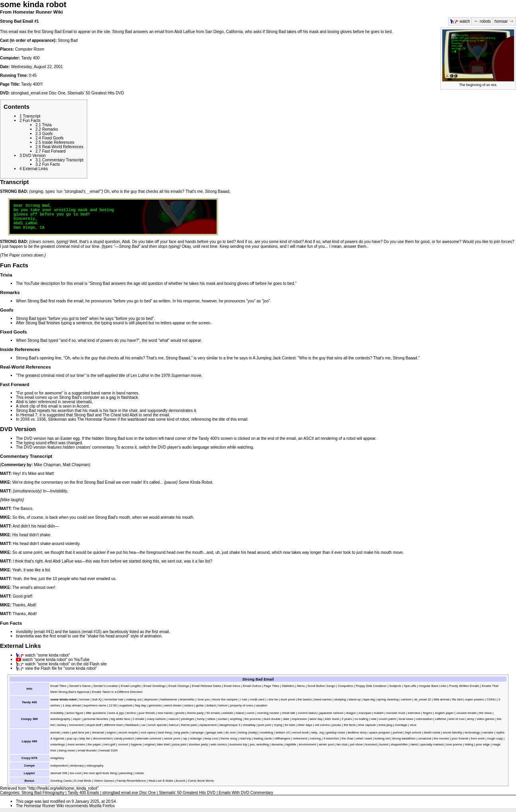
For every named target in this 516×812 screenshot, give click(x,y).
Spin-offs (410, 686)
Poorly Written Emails (464, 686)
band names (127, 393)
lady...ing (318, 733)
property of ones (241, 705)
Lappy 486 (29, 741)
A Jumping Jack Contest (274, 358)
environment (307, 744)
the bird (457, 699)
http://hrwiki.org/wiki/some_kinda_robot (63, 788)
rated (414, 744)
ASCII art (312, 438)
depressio (151, 699)
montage (401, 725)
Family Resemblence (131, 781)
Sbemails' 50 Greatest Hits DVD (96, 93)
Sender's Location (106, 686)
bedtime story (357, 733)
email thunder (87, 750)
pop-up (72, 738)
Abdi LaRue (184, 32)
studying (340, 699)
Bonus (29, 781)
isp (185, 738)
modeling (267, 733)
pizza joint (179, 744)
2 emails (138, 719)
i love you (203, 699)
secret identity (452, 733)
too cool (76, 773)
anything (236, 719)
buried (384, 744)
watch (465, 21)
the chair (130, 411)
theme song (229, 738)
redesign (196, 738)
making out (134, 699)
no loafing (361, 719)
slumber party (198, 744)
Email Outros (252, 686)
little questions (96, 713)
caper (77, 719)
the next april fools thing (100, 773)
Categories (10, 793)
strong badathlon (404, 738)
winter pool (326, 744)
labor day (316, 719)
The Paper (11, 255)
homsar (504, 21)
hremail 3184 (109, 750)
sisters (189, 705)
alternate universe (149, 738)
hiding (469, 744)
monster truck (396, 713)
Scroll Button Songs (321, 686)
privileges (188, 719)
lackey (62, 725)
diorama (277, 744)
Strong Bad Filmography (43, 793)
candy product (124, 738)
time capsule (367, 725)
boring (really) (248, 733)
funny (201, 719)
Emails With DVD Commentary (246, 793)
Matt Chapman (76, 465)
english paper (444, 713)
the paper (94, 744)
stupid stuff (94, 725)
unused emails (466, 713)
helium (223, 705)
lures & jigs (116, 713)
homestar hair (114, 699)
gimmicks (155, 705)
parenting (126, 773)
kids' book (332, 719)
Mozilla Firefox (102, 806)
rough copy (495, 738)
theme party (195, 713)
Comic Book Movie (201, 781)
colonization (424, 719)
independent (59, 766)
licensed (371, 744)
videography (95, 766)
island (240, 713)
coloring (315, 738)
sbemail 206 (59, 773)
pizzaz (337, 725)
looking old (382, 738)
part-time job (80, 733)
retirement (300, 738)
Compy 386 (29, 719)
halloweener (169, 699)
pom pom (265, 725)
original (150, 744)
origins (111, 733)
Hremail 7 (29, 415)
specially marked (432, 744)
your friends (147, 713)
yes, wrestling (259, 744)
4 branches (331, 738)
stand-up (355, 699)
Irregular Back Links (433, 686)
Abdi (20, 402)
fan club (342, 744)
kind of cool (457, 719)
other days (305, 725)
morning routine (268, 713)
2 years (347, 719)
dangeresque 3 (230, 725)
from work (478, 738)
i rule (243, 699)
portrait (398, 733)
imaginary (57, 758)
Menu (301, 686)
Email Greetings (154, 686)
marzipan (365, 713)
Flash (94, 664)
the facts (350, 725)
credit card (257, 699)
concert (123, 744)
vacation (261, 705)
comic (251, 713)
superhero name (95, 705)
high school (413, 733)
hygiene (137, 744)
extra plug (386, 725)
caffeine (441, 719)
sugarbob (126, 705)
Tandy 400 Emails (83, 793)
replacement (208, 725)
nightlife (291, 744)
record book (301, 733)
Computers (345, 686)
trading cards (263, 738)
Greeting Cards (61, 781)
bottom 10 (282, 733)
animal (55, 733)
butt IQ (97, 699)
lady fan (85, 738)
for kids (290, 725)
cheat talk (288, 713)
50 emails (213, 713)
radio (66, 733)
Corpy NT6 (29, 758)
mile (374, 719)
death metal (432, 733)
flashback (129, 397)
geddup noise (335, 733)
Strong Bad (68, 40)
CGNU (491, 699)
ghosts (180, 713)
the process (253, 719)
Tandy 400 (30, 58)
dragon (351, 713)
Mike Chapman (47, 465)
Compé (29, 766)
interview (414, 713)
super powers (474, 699)
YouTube (32, 283)
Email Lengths (131, 686)
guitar (200, 705)
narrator (488, 733)
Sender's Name (80, 686)
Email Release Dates (207, 686)
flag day (141, 705)
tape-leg (369, 699)
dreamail (98, 733)
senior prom (172, 738)
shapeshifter (399, 744)
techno (131, 713)
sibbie (211, 719)
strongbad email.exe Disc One (129, 793)
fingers (428, 713)
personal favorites (96, 719)
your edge (483, 744)
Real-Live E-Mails (161, 781)
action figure (75, 713)
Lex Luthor (140, 376)
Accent (83, 406)
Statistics (288, 686)
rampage (198, 733)
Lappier (29, 773)
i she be (272, 699)
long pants (182, 733)
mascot (173, 719)
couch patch (388, 719)
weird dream (173, 705)
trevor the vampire (225, 699)
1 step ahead (72, 705)
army (471, 719)
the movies (442, 738)
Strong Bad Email (17, 21)
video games (486, 719)
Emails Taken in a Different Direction (117, 692)
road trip (245, 738)
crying (278, 725)
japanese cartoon (331, 713)
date (286, 719)
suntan (223, 719)
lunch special (157, 725)
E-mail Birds (83, 781)
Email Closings (179, 686)
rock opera (148, 733)
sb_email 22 (423, 699)
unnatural (425, 738)
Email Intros (232, 686)
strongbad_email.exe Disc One (38, 93)
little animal (442, 699)
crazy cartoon (156, 719)
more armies (76, 744)
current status (307, 713)
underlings (58, 744)
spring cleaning (388, 699)
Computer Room (30, 49)
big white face (120, 719)
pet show (356, 744)
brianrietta (25, 636)
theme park (189, 725)
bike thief (164, 744)
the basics (71, 632)
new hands (165, 713)
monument (76, 725)
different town (113, 725)
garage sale (214, 733)
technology (472, 733)
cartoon (406, 699)
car (144, 725)
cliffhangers (282, 738)
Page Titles (271, 686)
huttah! (379, 713)
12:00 (113, 705)
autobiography (61, 719)
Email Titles (59, 686)
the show (486, 713)
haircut (174, 725)
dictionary (77, 766)
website (228, 713)
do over (231, 733)
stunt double (272, 719)
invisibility (24, 632)
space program (380, 733)
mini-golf (109, 744)
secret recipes (128, 733)
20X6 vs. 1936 (33, 419)
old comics (322, 725)
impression (299, 719)
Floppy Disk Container (371, 686)
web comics (219, 744)
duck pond (288, 699)
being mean (67, 750)
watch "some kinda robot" (48, 655)
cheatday (249, 725)
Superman (180, 376)
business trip (238, 744)
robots (482, 21)
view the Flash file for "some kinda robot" (61, 668)
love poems (454, 744)
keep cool (211, 738)
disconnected (102, 738)
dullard (211, 705)
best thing (165, 733)
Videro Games (104, 781)
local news (406, 719)
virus (413, 725)
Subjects (395, 686)
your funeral (460, 738)
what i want (364, 738)
